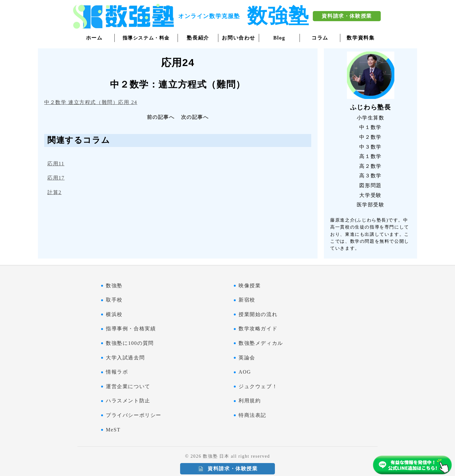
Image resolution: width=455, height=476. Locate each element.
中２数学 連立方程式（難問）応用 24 (91, 102)
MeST (113, 430)
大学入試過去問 (125, 358)
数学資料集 (361, 38)
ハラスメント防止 (128, 401)
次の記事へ (195, 117)
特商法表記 (252, 415)
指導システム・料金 (146, 38)
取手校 (114, 300)
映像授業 (250, 286)
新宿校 (247, 300)
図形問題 (370, 185)
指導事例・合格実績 (131, 329)
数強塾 (114, 286)
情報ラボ (117, 372)
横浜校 (114, 314)
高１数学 (370, 156)
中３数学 (370, 147)
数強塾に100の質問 (130, 343)
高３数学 (370, 176)
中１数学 (370, 127)
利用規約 (250, 401)
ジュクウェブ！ (258, 386)
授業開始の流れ (258, 314)
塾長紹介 (198, 38)
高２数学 (370, 166)
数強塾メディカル (261, 343)
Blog (279, 38)
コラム (320, 38)
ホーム (94, 38)
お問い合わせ (239, 38)
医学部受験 (371, 205)
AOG (245, 372)
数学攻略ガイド (258, 329)
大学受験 (370, 195)
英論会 (247, 358)
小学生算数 (371, 118)
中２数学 (370, 137)
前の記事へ (161, 117)
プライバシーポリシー (134, 415)
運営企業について (128, 386)
